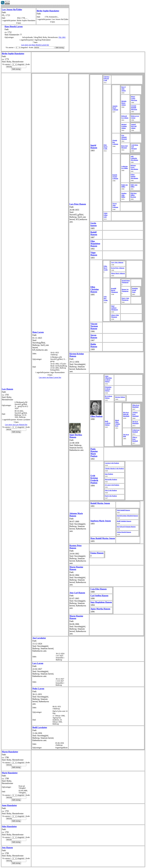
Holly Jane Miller (134, 186)
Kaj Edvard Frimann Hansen (126, 527)
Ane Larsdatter (39, 638)
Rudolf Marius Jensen (100, 503)
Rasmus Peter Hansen (76, 547)
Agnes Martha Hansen (100, 609)
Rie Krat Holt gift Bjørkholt (126, 414)
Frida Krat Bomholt (136, 431)
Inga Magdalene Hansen (101, 602)
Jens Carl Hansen (77, 593)
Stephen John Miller (124, 195)
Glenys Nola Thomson (115, 316)
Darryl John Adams (124, 89)
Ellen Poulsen (96, 416)
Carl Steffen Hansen (99, 596)
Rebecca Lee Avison (135, 117)
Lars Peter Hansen (78, 204)
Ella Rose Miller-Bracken (134, 195)
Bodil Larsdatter (40, 727)
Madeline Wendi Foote (135, 290)
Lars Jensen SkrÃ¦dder (12, 10)
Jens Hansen (7, 848)
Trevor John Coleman (115, 205)
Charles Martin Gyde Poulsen (114, 468)
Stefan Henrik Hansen (124, 532)
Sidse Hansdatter (9, 827)
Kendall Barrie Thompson (114, 290)
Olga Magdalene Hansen (95, 244)
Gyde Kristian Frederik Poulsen (94, 479)
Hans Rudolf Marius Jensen (103, 538)
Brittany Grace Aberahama (134, 167)
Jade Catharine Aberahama (134, 158)
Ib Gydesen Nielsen (109, 397)
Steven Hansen (94, 336)
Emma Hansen (97, 553)
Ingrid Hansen (94, 147)
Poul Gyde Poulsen (111, 496)
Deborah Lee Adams (125, 117)
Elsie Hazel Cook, (106, 147)
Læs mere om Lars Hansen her (16, 425)
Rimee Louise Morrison (134, 98)
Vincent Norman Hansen (94, 326)
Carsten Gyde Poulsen (112, 463)
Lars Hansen (7, 389)
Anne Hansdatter (9, 805)
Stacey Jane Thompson (125, 299)
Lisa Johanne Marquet (124, 137)
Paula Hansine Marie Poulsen (94, 453)
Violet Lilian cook (106, 215)
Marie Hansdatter (10, 773)
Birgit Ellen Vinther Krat (118, 423)
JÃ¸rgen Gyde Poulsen (112, 485)
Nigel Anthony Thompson (114, 308)
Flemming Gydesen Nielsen (108, 389)
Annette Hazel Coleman (115, 108)
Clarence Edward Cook (107, 78)
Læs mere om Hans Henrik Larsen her (35, 45)
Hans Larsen (38, 332)
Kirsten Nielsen (120, 397)
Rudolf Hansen (94, 233)
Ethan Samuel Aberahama (134, 176)
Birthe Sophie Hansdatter (48, 11)
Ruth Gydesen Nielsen (108, 423)
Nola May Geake (106, 298)
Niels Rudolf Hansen (123, 510)
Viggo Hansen (94, 254)
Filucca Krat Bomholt (135, 439)
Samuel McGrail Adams (134, 126)
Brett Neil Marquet (124, 147)
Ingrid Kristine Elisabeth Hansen (127, 516)
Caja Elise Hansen (98, 589)
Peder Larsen (38, 689)
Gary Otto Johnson (117, 262)
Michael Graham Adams (124, 126)
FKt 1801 (62, 37)
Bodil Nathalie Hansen (124, 521)
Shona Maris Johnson (118, 273)
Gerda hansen (94, 224)
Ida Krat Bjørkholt (136, 422)
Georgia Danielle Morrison (134, 108)
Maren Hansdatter (10, 752)
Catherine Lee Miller (125, 167)
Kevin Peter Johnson (118, 268)
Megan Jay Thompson (125, 290)
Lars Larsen (38, 663)
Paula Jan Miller (124, 186)
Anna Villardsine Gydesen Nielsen (108, 379)
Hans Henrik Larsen (14, 27)
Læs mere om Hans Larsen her (50, 377)
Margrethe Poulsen (111, 479)
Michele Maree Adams (124, 103)
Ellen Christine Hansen (95, 289)
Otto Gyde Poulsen (111, 490)
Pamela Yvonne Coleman (115, 177)
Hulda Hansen (94, 345)
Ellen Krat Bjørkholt (136, 406)
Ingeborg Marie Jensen (101, 521)
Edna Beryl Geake (106, 268)
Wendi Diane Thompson (126, 281)
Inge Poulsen (109, 474)
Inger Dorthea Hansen (76, 436)
